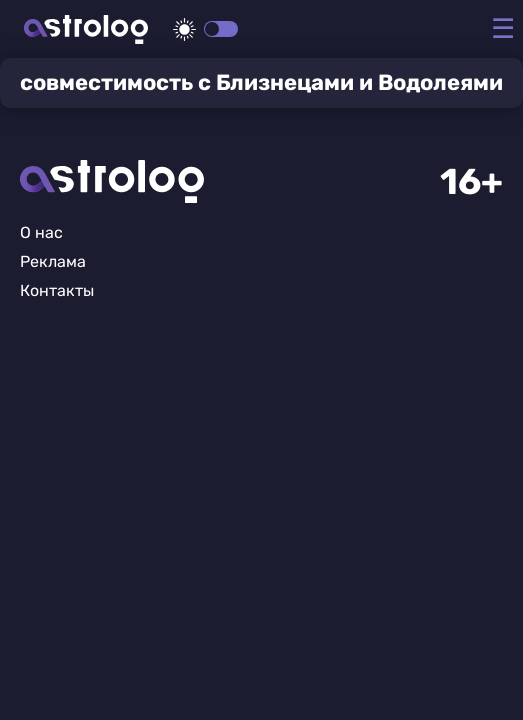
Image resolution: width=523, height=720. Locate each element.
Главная (112, 181)
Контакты (57, 290)
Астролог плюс (86, 29)
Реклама (53, 261)
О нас (41, 232)
